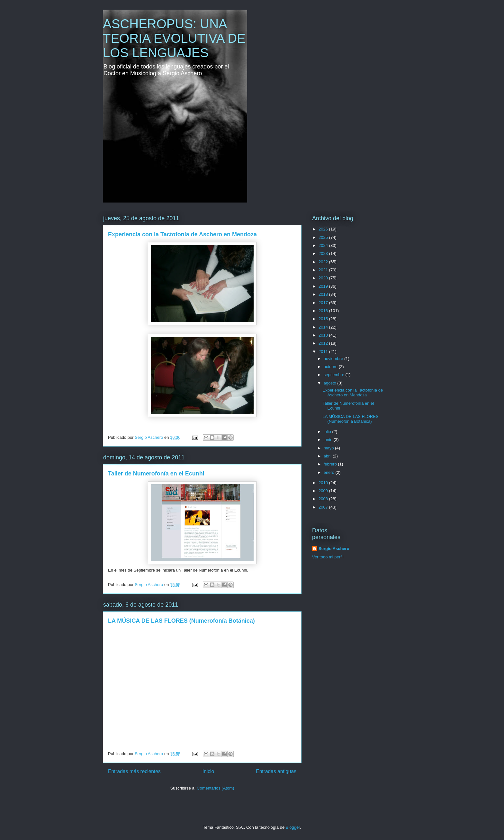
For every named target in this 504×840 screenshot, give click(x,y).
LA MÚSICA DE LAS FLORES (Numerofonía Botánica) (181, 621)
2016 (324, 311)
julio (328, 432)
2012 (324, 343)
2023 (324, 253)
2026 (324, 229)
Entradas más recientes (134, 771)
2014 (324, 327)
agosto (331, 383)
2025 (324, 237)
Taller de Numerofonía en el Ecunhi (156, 474)
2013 (324, 335)
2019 (324, 286)
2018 (324, 294)
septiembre (335, 375)
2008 (324, 499)
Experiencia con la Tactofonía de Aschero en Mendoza (182, 234)
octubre (331, 367)
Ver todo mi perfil (328, 557)
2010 (324, 483)
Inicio (208, 771)
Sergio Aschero (334, 549)
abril (328, 456)
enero (330, 472)
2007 (324, 507)
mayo (329, 448)
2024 (324, 245)
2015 (324, 319)
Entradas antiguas (276, 771)
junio (329, 440)
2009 (324, 491)
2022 (324, 262)
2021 (324, 270)
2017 (324, 303)
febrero (331, 464)
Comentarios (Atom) (215, 788)
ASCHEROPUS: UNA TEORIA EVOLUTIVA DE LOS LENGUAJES (174, 38)
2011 (324, 352)
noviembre (334, 359)
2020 (324, 278)
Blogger (293, 827)
